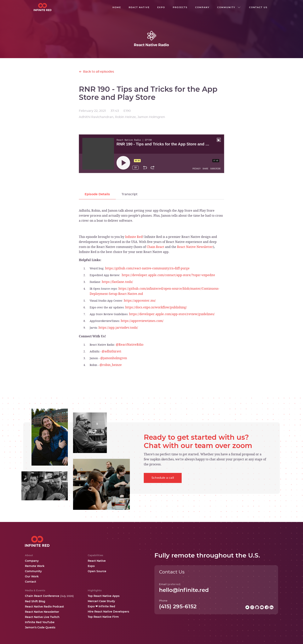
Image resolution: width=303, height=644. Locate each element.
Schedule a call (163, 478)
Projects (180, 7)
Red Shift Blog (35, 601)
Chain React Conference (49, 596)
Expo (91, 566)
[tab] (97, 194)
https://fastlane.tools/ (117, 282)
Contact (31, 582)
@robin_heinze (111, 365)
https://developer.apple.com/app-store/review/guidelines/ (172, 314)
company (202, 7)
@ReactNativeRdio (130, 344)
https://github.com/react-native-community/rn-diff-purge (147, 268)
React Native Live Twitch (42, 617)
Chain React (155, 247)
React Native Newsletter (195, 247)
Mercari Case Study (101, 601)
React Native (97, 561)
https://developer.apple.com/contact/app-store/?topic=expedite (168, 275)
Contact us (258, 7)
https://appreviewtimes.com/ (142, 321)
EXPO (161, 7)
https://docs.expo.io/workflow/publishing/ (156, 307)
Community (33, 571)
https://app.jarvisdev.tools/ (118, 328)
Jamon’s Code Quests (40, 627)
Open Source (97, 571)
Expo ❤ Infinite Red (101, 606)
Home (117, 7)
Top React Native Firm (103, 617)
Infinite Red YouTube (40, 622)
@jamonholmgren (114, 358)
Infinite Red (134, 237)
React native (139, 7)
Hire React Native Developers (108, 612)
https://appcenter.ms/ (140, 300)
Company (32, 561)
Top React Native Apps (104, 596)
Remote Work (35, 566)
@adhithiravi (111, 351)
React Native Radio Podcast (44, 607)
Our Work (32, 576)
